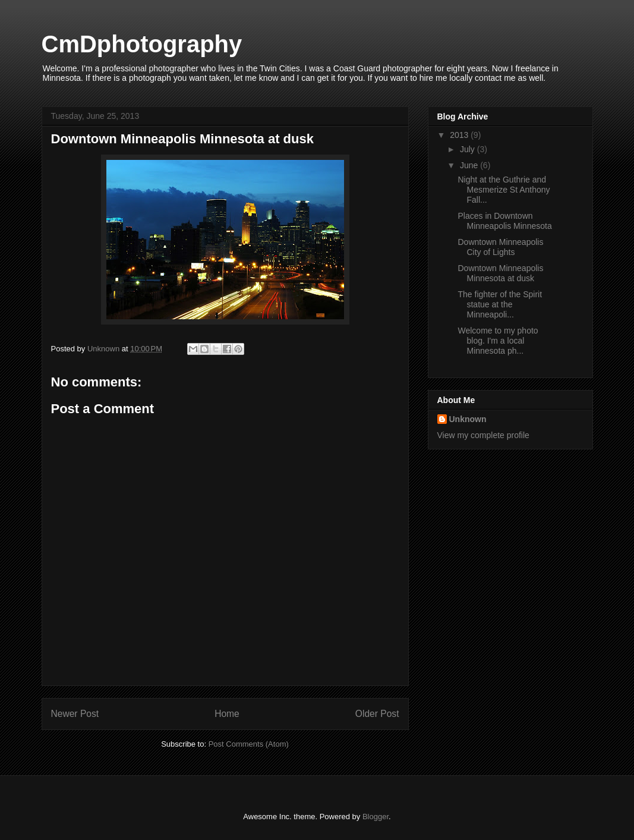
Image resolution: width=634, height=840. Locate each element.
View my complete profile (483, 435)
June (470, 165)
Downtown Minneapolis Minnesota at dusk (500, 273)
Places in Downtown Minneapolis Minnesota (504, 221)
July (469, 149)
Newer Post (75, 714)
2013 (460, 135)
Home (227, 714)
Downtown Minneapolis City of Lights (500, 247)
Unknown (468, 419)
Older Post (377, 714)
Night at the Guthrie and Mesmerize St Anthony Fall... (504, 190)
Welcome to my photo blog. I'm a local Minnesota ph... (498, 341)
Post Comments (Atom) (249, 744)
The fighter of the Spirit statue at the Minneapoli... (500, 304)
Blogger (376, 817)
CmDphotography (142, 44)
